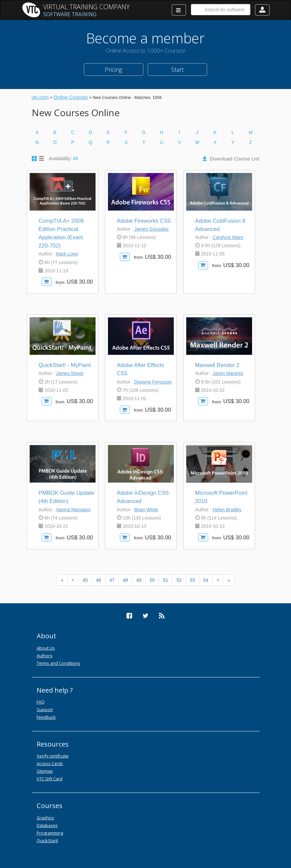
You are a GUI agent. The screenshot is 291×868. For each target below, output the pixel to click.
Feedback (46, 717)
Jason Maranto (228, 373)
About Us (46, 648)
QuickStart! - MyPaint (65, 365)
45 (85, 580)
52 (179, 580)
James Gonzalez (151, 229)
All (76, 159)
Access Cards (50, 763)
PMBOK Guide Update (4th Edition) (67, 497)
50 (152, 580)
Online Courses (71, 97)
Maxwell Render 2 (217, 365)
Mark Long (67, 254)
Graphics (45, 818)
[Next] (218, 580)
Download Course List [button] (235, 159)
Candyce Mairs (228, 237)
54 (206, 580)
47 (112, 580)
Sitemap (45, 771)
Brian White (146, 510)
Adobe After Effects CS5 (141, 369)
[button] (262, 10)
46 (99, 580)
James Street (69, 373)
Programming (50, 833)
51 (166, 580)
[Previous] (62, 580)
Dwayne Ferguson (153, 382)
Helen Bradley (227, 510)
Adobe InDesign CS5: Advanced (144, 497)
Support (45, 709)
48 (126, 580)
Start (177, 69)
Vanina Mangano (73, 510)
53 (193, 580)
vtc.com (40, 97)
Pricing (113, 69)
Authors (45, 656)
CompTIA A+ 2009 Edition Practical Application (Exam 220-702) (61, 233)
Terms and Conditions (58, 663)
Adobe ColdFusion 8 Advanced (220, 225)
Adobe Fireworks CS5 (144, 221)
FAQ (41, 702)
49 (139, 580)
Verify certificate (53, 756)
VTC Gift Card (50, 779)
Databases (47, 825)
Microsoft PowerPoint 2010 (221, 497)
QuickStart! (47, 841)
